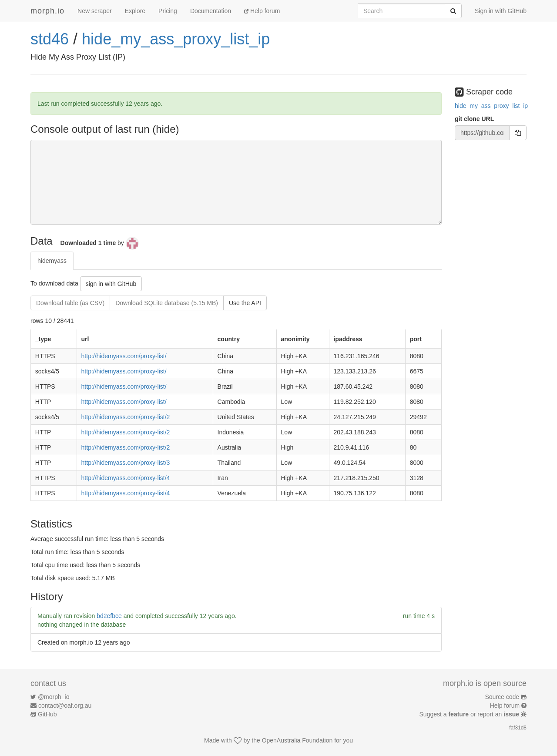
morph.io (47, 11)
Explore (135, 11)
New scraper (95, 11)
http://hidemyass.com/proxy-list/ (124, 356)
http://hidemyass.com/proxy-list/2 (126, 417)
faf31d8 (518, 728)
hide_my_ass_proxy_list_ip (176, 39)
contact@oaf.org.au (65, 706)
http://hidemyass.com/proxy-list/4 (126, 478)
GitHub (47, 714)
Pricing (168, 11)
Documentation (211, 11)
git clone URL (474, 119)
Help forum (262, 11)
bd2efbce (109, 616)
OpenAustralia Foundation (297, 740)
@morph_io (54, 697)
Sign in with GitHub (501, 11)
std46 (50, 39)
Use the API (245, 303)
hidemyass (52, 261)
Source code (502, 697)
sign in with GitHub (111, 284)
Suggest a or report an (470, 714)
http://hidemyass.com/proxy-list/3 (126, 463)
